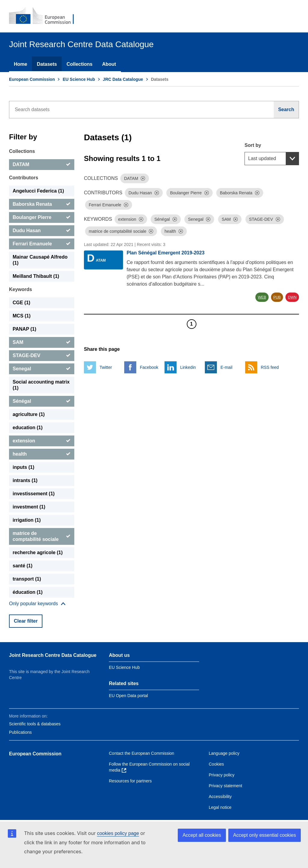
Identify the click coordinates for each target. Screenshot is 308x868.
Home (20, 64)
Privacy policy (222, 775)
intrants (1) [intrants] (25, 480)
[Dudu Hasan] (42, 231)
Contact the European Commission (142, 753)
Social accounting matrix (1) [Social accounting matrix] (41, 385)
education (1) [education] (28, 428)
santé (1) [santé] (23, 566)
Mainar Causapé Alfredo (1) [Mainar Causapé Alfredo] (40, 260)
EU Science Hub (79, 79)
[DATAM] (42, 165)
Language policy (224, 753)
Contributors (24, 178)
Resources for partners (130, 781)
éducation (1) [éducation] (28, 592)
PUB (277, 297)
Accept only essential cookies (265, 835)
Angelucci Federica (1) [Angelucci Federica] (38, 191)
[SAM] (42, 342)
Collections (79, 64)
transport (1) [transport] (27, 579)
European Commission (32, 79)
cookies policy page (118, 833)
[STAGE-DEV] (42, 356)
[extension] (42, 441)
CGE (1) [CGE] (22, 303)
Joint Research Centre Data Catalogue (53, 655)
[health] (42, 454)
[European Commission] (45, 16)
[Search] (286, 110)
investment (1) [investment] (29, 507)
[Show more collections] (37, 604)
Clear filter (26, 621)
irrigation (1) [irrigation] (27, 520)
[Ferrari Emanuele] (42, 244)
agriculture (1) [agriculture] (29, 414)
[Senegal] (42, 369)
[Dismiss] (143, 178)
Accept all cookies (202, 835)
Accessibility (220, 797)
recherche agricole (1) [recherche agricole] (38, 552)
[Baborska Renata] (42, 204)
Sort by (253, 145)
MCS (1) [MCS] (22, 316)
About (109, 64)
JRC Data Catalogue (123, 79)
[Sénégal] (42, 401)
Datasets (47, 64)
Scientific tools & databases (35, 724)
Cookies (216, 764)
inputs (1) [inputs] (23, 467)
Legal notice (220, 807)
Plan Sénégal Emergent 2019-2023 (166, 253)
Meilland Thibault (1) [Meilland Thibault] (36, 276)
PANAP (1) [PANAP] (25, 329)
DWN (292, 297)
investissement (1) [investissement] (34, 494)
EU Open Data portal (128, 696)
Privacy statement (225, 786)
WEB (262, 297)
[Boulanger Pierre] (42, 217)
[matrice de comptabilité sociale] (42, 536)
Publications (20, 732)
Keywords (20, 289)
